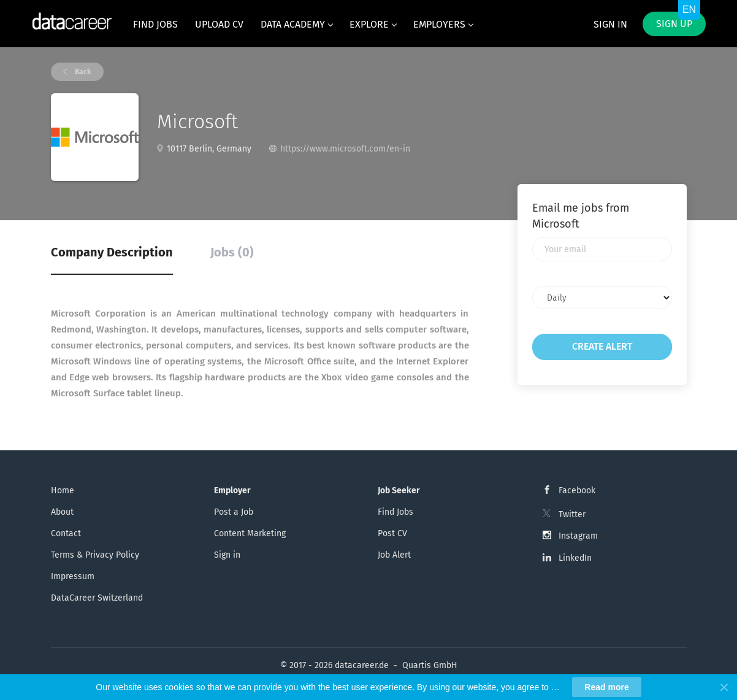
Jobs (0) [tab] (232, 252)
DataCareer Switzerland (97, 598)
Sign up (674, 24)
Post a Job (234, 512)
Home (63, 490)
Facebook (577, 490)
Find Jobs (395, 512)
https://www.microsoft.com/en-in (345, 149)
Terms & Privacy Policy (95, 555)
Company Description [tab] (112, 252)
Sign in (610, 24)
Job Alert (394, 555)
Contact (66, 533)
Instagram (578, 536)
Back (82, 72)
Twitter (572, 514)
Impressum (73, 576)
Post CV (392, 533)
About (62, 512)
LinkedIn (575, 558)
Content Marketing (250, 533)
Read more (606, 687)
